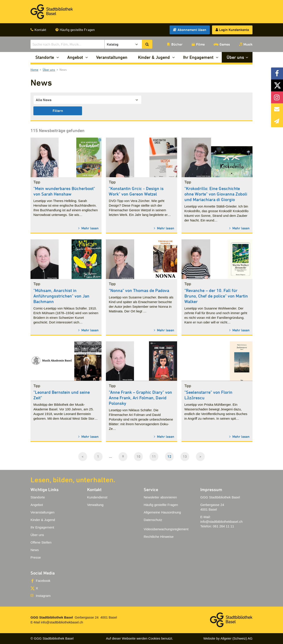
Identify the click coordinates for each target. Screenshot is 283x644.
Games (225, 44)
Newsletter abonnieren (160, 497)
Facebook (43, 581)
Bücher (177, 44)
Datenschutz (153, 520)
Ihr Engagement (198, 57)
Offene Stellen (41, 542)
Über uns (235, 57)
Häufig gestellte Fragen (77, 30)
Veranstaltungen (112, 57)
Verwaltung (95, 505)
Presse (36, 557)
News (35, 550)
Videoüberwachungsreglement (166, 529)
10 (138, 456)
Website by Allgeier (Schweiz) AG (228, 638)
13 (185, 456)
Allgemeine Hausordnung (162, 512)
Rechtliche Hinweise (159, 537)
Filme (200, 44)
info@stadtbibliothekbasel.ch (221, 522)
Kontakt (40, 30)
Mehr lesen (90, 228)
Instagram (43, 596)
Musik (248, 44)
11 (154, 456)
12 (169, 456)
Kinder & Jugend (154, 57)
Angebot (75, 57)
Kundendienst (97, 497)
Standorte (45, 57)
